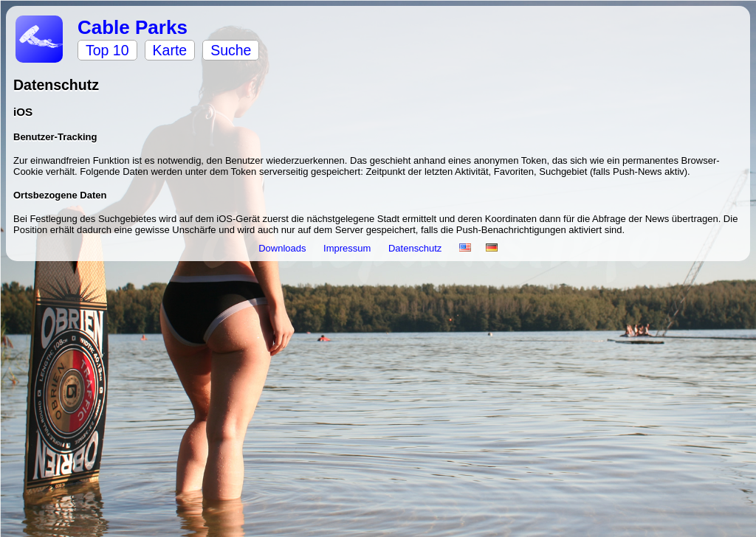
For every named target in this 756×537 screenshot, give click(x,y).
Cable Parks (133, 27)
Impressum (348, 248)
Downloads (283, 248)
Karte (170, 50)
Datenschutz (416, 248)
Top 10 (107, 50)
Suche (231, 50)
